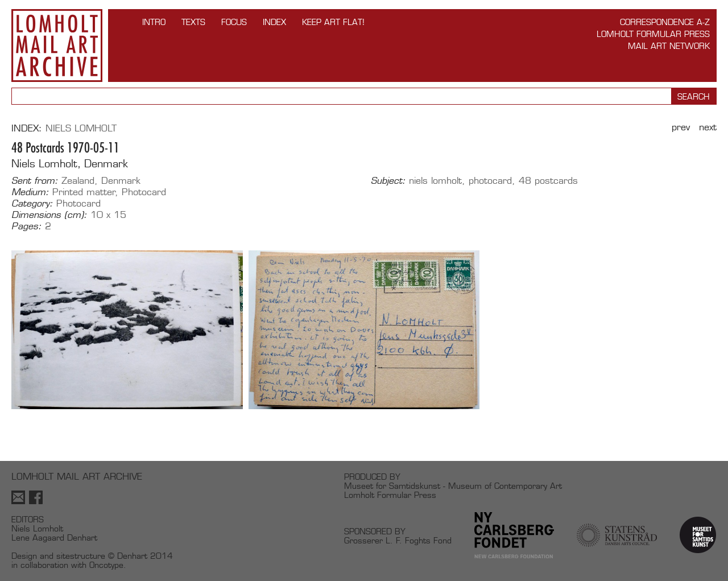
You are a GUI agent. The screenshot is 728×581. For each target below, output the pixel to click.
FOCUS (234, 22)
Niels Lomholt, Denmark (70, 164)
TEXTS (193, 22)
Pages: (26, 226)
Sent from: (35, 181)
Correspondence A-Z (665, 22)
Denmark (121, 181)
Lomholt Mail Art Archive (57, 46)
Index (274, 22)
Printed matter (84, 192)
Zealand (78, 181)
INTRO (154, 22)
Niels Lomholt (81, 128)
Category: (32, 204)
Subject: (388, 181)
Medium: (30, 192)
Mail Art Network (669, 46)
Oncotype (106, 565)
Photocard (144, 192)
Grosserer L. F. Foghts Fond (398, 540)
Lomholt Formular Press (653, 34)
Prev (681, 127)
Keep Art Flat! (333, 22)
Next (708, 127)
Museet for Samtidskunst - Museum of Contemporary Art (453, 486)
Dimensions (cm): (49, 215)
